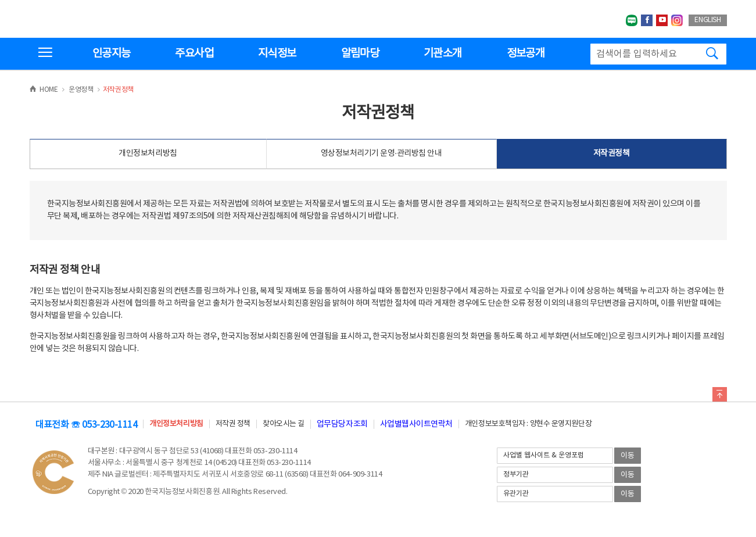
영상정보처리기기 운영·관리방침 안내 (381, 153)
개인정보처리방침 (148, 153)
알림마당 (360, 53)
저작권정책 (612, 153)
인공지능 (111, 53)
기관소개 (443, 53)
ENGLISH (707, 20)
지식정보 (277, 53)
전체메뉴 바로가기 (0, 0)
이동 (628, 456)
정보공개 (526, 53)
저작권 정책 (233, 424)
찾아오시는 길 (284, 424)
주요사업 (194, 53)
